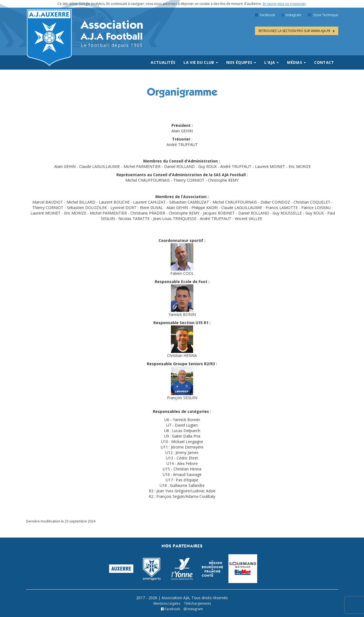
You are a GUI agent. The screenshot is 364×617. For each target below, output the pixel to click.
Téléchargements (197, 603)
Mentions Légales (167, 603)
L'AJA (272, 62)
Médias (296, 62)
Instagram (291, 15)
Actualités (163, 62)
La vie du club (201, 62)
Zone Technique (323, 15)
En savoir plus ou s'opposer (284, 4)
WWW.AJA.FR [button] (297, 31)
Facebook (265, 15)
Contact (324, 62)
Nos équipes (241, 62)
